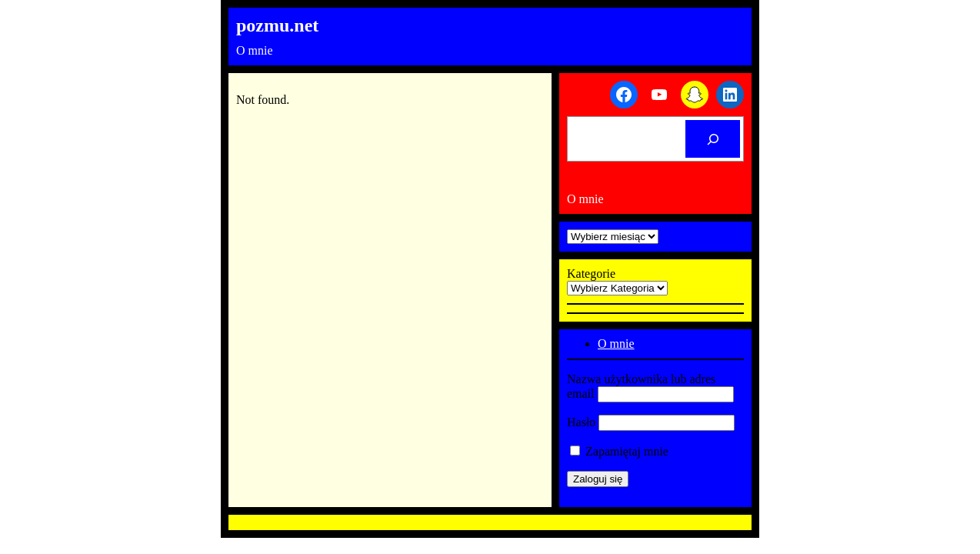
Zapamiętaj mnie (619, 451)
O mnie (255, 50)
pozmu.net (277, 25)
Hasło (581, 422)
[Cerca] (713, 139)
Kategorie (591, 274)
